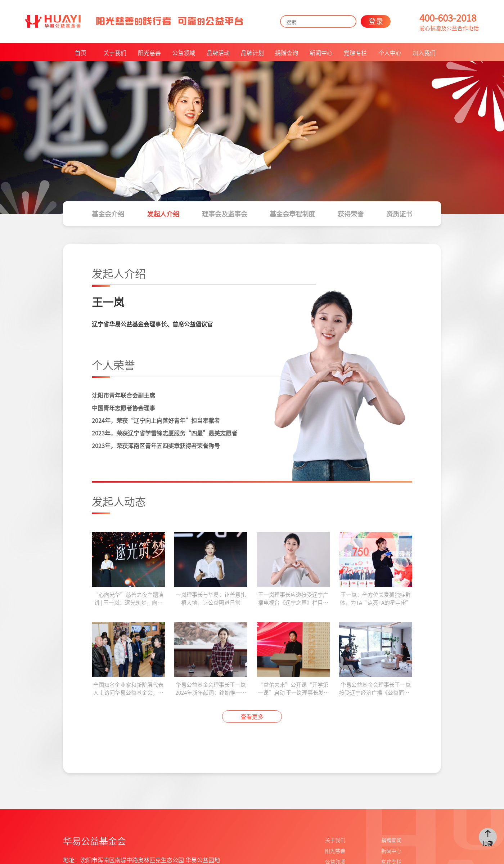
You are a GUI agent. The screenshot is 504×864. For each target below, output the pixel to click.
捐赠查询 (287, 53)
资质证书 (399, 214)
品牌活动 (218, 53)
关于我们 (115, 53)
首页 (81, 53)
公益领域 (184, 53)
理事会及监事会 (225, 214)
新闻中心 (321, 53)
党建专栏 (355, 53)
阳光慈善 (149, 53)
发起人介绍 (163, 214)
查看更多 (252, 716)
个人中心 (390, 53)
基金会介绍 (108, 214)
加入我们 (424, 53)
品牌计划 (252, 53)
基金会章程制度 (292, 214)
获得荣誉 (351, 214)
